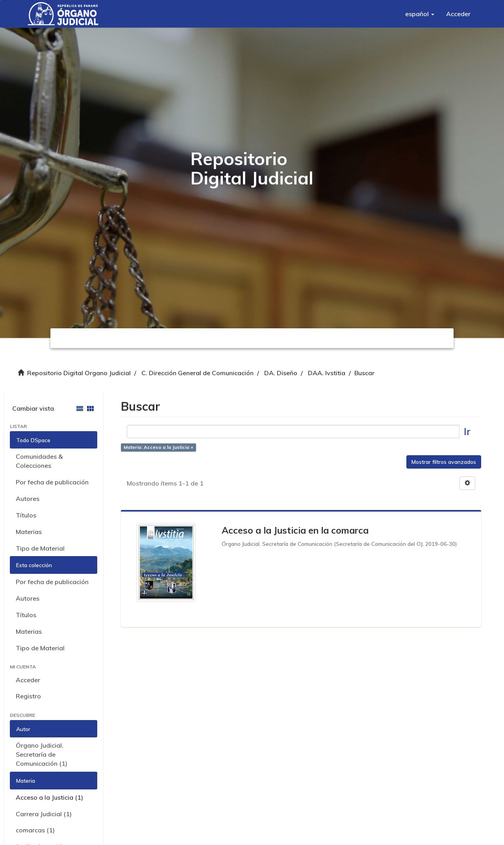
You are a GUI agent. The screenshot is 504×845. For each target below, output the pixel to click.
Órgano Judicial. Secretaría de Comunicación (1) (42, 754)
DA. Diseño (281, 373)
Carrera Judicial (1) (44, 814)
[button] (420, 14)
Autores (28, 499)
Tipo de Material (40, 548)
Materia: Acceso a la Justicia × (158, 447)
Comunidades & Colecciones (39, 461)
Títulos (26, 515)
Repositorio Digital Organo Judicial (79, 373)
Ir (467, 431)
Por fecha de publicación (52, 482)
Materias (29, 532)
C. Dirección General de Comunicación (197, 373)
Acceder (28, 680)
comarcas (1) (35, 830)
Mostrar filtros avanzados (444, 462)
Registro (28, 696)
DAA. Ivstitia (327, 373)
